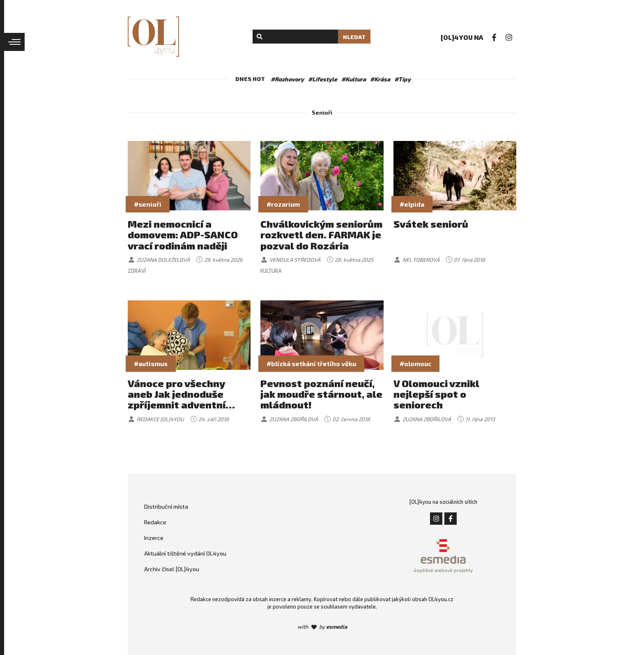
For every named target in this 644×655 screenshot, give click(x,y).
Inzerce (154, 538)
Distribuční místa (166, 506)
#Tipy (402, 79)
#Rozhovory (287, 79)
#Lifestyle (323, 79)
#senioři (148, 204)
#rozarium (283, 204)
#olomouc (415, 363)
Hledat (354, 37)
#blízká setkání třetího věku (311, 363)
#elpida (412, 204)
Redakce (155, 522)
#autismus (151, 363)
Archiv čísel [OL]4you (172, 569)
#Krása (380, 79)
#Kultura (354, 79)
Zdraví (137, 271)
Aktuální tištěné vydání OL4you (185, 553)
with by (322, 627)
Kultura (271, 271)
